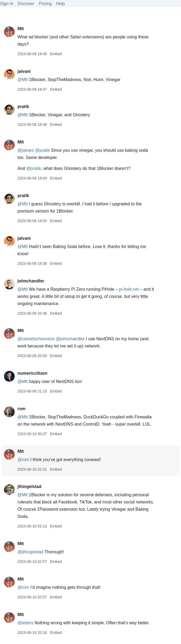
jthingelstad (29, 487)
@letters (25, 623)
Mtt (21, 29)
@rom (23, 460)
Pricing (45, 4)
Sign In (7, 4)
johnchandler (31, 281)
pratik (23, 107)
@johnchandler (70, 339)
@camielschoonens (36, 339)
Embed (56, 54)
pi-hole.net (129, 289)
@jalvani (26, 150)
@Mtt (22, 80)
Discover (26, 4)
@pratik (43, 150)
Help (60, 4)
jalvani (24, 71)
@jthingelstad (30, 552)
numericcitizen (32, 373)
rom (21, 409)
